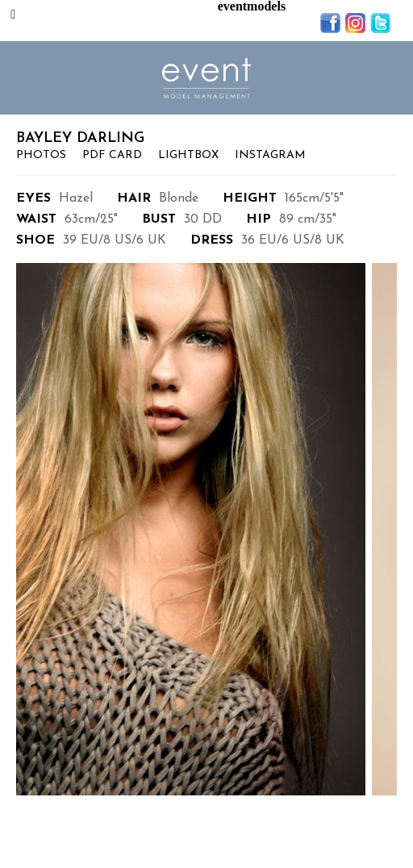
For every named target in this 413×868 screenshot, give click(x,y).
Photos (41, 155)
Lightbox (188, 155)
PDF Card (112, 155)
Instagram (270, 155)
